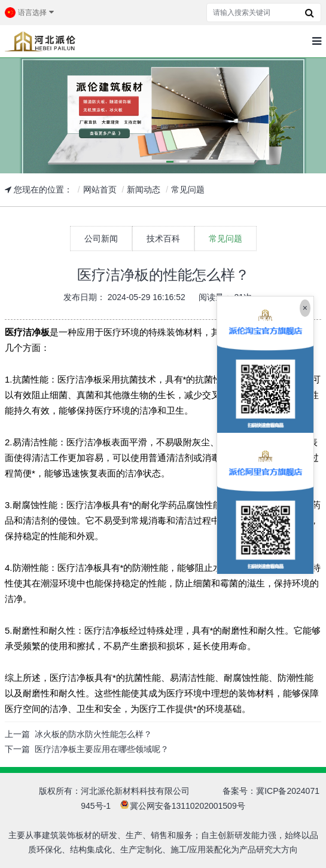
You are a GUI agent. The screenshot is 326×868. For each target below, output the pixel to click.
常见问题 (188, 190)
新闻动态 (144, 190)
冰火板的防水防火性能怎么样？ (93, 734)
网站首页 (100, 190)
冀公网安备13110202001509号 (188, 806)
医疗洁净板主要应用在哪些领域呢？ (102, 749)
